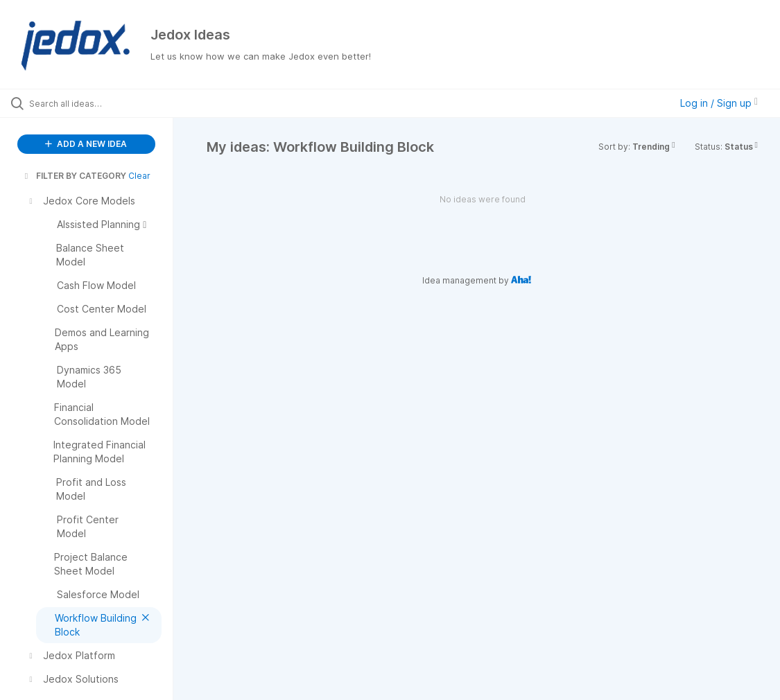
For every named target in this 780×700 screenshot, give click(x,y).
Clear (139, 176)
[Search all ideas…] (95, 103)
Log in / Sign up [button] (719, 103)
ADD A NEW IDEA (86, 144)
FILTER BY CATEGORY (74, 176)
